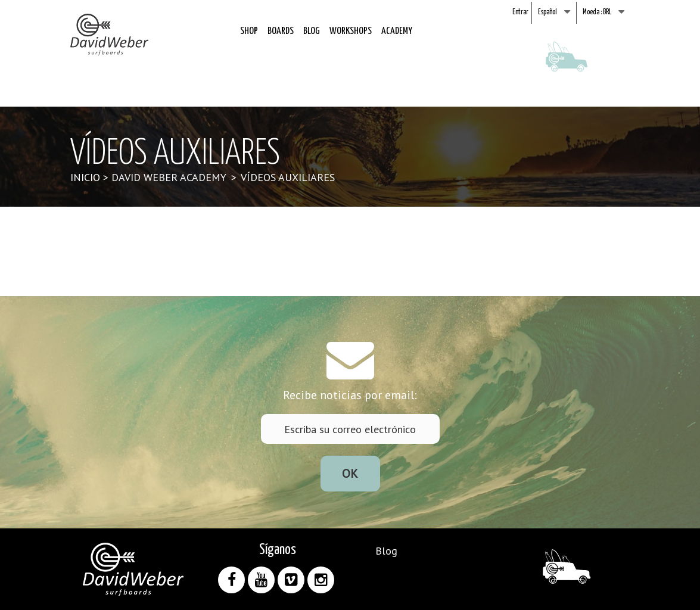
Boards (281, 31)
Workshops (351, 31)
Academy (397, 31)
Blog (312, 31)
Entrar (520, 12)
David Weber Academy (169, 177)
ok (350, 474)
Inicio (85, 177)
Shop (249, 31)
